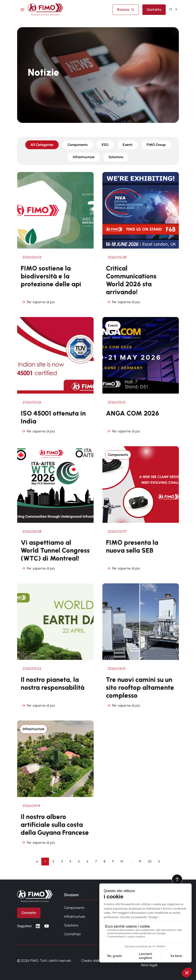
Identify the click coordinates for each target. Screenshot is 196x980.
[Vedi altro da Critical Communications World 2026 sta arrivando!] (141, 241)
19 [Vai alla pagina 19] (140, 861)
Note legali (149, 965)
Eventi (128, 145)
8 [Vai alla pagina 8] (104, 861)
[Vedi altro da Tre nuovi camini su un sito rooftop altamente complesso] (141, 648)
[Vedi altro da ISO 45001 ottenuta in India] (55, 378)
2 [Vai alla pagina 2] (53, 861)
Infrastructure (84, 157)
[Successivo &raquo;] (159, 862)
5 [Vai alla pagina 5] (79, 861)
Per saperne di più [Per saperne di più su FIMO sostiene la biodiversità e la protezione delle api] (38, 302)
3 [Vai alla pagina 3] (62, 861)
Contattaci (72, 934)
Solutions (116, 157)
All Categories (42, 145)
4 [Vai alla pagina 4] (70, 861)
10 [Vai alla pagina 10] (122, 861)
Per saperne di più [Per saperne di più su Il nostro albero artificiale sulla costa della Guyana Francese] (38, 843)
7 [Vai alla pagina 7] (96, 861)
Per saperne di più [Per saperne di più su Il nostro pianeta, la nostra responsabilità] (38, 706)
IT (174, 10)
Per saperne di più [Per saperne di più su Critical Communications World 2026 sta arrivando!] (123, 302)
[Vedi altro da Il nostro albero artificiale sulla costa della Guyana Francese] (55, 786)
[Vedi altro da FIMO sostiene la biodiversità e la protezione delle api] (55, 241)
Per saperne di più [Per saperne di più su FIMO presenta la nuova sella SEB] (123, 568)
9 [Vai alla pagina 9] (113, 861)
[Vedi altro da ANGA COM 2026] (141, 378)
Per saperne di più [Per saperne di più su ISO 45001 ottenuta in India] (38, 431)
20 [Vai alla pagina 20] (150, 861)
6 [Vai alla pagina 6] (87, 861)
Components (78, 145)
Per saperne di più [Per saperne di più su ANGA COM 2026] (123, 431)
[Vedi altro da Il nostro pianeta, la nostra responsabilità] (55, 648)
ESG (105, 145)
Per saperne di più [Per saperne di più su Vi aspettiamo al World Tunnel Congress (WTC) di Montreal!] (38, 568)
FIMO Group (156, 145)
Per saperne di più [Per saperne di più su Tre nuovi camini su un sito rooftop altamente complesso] (123, 706)
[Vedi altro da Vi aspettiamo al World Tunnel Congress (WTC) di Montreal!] (55, 511)
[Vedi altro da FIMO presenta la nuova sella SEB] (141, 511)
